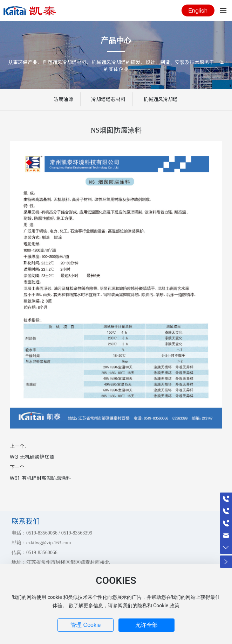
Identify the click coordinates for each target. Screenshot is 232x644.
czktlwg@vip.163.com (49, 543)
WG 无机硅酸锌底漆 (32, 457)
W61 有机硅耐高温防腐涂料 (40, 478)
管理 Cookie (86, 625)
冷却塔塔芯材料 (108, 99)
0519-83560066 (42, 533)
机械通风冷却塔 (161, 99)
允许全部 (146, 625)
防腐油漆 (63, 99)
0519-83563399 (77, 533)
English (198, 10)
